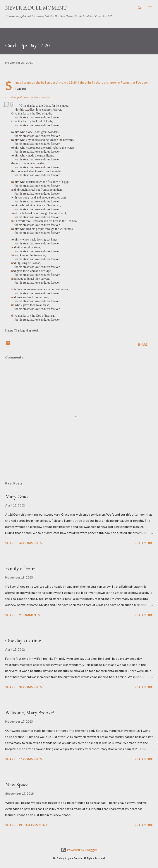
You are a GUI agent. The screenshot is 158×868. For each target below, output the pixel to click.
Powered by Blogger (79, 850)
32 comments (30, 687)
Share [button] (143, 344)
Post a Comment (33, 825)
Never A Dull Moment (36, 8)
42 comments (30, 543)
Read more (144, 543)
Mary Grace (17, 496)
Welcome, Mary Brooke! (30, 712)
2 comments (29, 615)
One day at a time (23, 640)
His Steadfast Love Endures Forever (28, 97)
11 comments (30, 759)
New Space (17, 785)
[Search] (140, 8)
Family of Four (20, 568)
